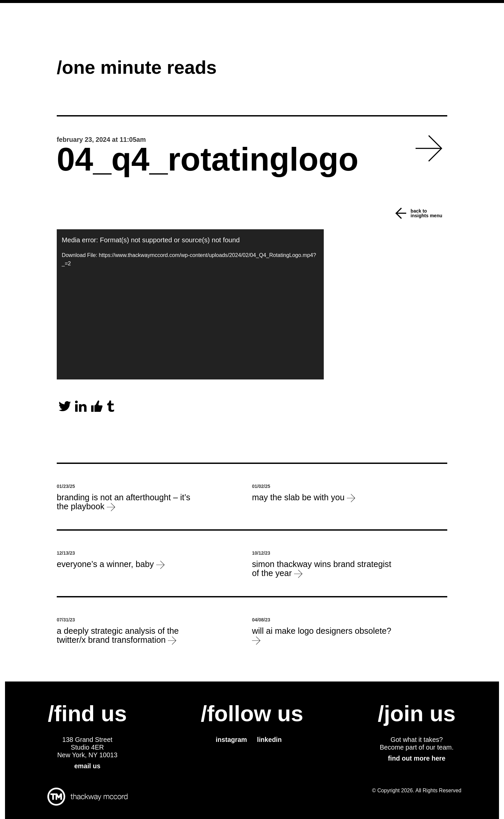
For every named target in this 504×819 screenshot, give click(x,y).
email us (87, 766)
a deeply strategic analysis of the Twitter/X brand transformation (118, 635)
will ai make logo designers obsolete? (322, 635)
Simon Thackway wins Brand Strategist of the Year (322, 569)
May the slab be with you (304, 497)
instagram (231, 740)
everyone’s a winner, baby (111, 564)
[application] (190, 304)
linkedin (269, 740)
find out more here (417, 758)
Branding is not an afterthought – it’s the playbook (123, 502)
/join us (417, 714)
